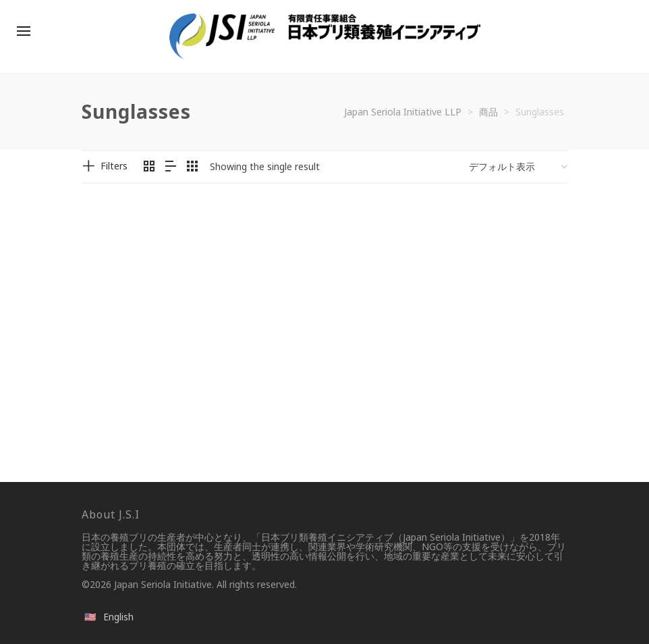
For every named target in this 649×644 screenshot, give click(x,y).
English (118, 617)
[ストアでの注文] (518, 167)
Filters (114, 166)
